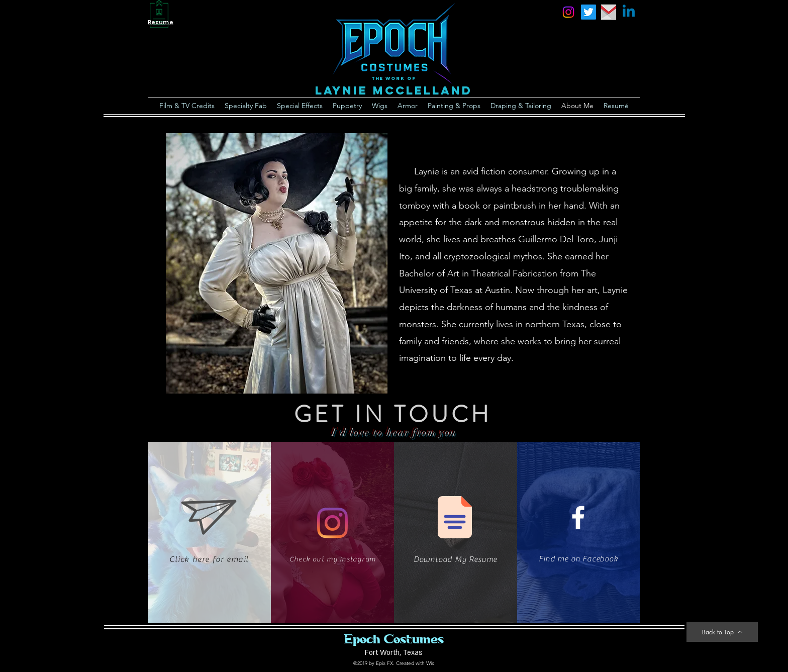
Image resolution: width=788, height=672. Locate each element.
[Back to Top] (722, 632)
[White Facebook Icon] (578, 517)
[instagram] (568, 12)
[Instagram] (332, 523)
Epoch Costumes (394, 639)
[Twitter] (588, 12)
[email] (609, 12)
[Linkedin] (629, 12)
